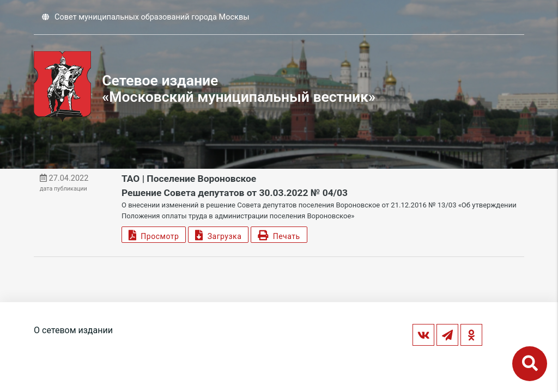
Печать (279, 235)
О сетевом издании (73, 330)
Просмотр (154, 235)
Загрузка (218, 235)
